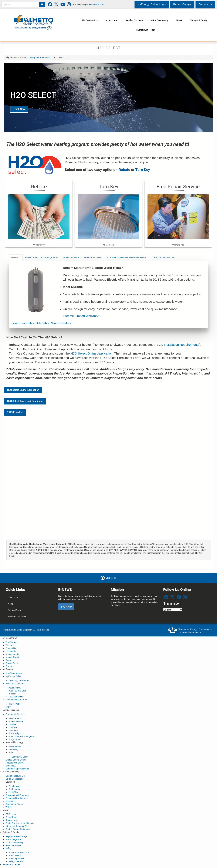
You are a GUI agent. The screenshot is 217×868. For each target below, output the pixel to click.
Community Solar (20, 757)
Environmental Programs (17, 795)
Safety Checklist (16, 861)
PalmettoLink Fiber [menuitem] (145, 30)
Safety (9, 848)
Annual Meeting (13, 654)
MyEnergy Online (13, 676)
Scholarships (14, 786)
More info (39, 245)
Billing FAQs (14, 704)
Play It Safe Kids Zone (19, 852)
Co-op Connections (14, 779)
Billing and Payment (15, 684)
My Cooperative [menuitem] (90, 20)
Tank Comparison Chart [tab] (164, 257)
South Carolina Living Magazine (20, 823)
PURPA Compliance (17, 616)
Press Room (11, 817)
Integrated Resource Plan (17, 826)
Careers (9, 666)
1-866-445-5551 (96, 4)
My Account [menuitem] (112, 20)
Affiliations (10, 801)
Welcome (10, 645)
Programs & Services (40, 58)
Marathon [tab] (16, 257)
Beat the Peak (15, 718)
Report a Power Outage (16, 836)
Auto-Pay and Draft (17, 691)
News (11, 604)
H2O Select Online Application (91, 353)
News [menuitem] (179, 20)
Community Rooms (14, 804)
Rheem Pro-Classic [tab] (93, 257)
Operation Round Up (15, 776)
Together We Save (14, 763)
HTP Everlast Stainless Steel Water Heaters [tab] (127, 257)
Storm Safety (15, 855)
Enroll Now (19, 109)
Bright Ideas (14, 789)
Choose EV (11, 766)
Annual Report (12, 657)
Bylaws (9, 660)
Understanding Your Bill (16, 700)
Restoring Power (13, 845)
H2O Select (14, 730)
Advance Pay (15, 688)
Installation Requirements (182, 345)
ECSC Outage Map (14, 842)
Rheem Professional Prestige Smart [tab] (42, 257)
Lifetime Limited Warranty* (81, 316)
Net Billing (13, 749)
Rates (8, 707)
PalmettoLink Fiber (11, 864)
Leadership (11, 651)
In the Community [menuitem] (160, 20)
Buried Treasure (16, 721)
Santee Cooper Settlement (18, 829)
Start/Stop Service (14, 673)
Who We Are (11, 642)
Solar (11, 752)
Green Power (15, 746)
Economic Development (17, 798)
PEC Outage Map (14, 839)
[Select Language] (173, 610)
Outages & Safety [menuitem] (199, 20)
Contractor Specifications (17, 769)
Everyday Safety (16, 858)
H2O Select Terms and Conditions (25, 401)
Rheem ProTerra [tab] (71, 257)
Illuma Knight (15, 733)
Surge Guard (14, 739)
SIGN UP (66, 607)
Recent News (12, 820)
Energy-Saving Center (16, 760)
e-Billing (12, 694)
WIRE (8, 807)
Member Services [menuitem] (134, 20)
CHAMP (12, 724)
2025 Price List (15, 412)
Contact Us (13, 598)
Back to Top (111, 578)
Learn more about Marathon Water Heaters (42, 323)
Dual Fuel (13, 727)
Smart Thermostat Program (21, 736)
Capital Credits (12, 663)
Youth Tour (13, 792)
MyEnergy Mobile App (19, 681)
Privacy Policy (14, 610)
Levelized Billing (16, 697)
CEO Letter (11, 814)
